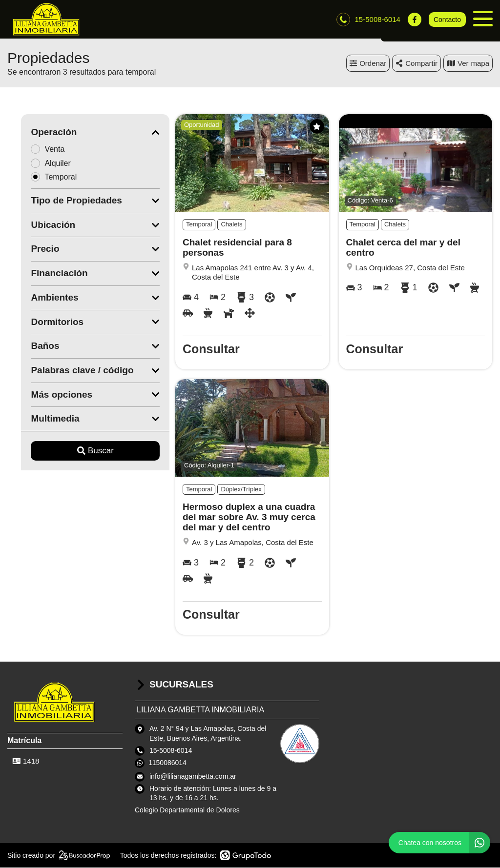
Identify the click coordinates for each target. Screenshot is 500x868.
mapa (468, 63)
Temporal (43, 177)
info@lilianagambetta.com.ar (193, 776)
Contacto (447, 20)
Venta (37, 149)
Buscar (82, 451)
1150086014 (167, 763)
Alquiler (40, 163)
